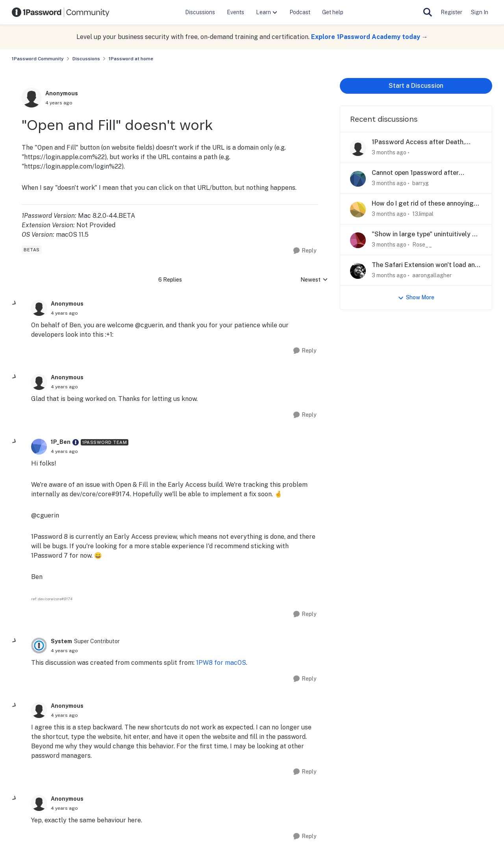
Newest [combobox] (314, 280)
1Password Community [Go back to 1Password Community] (38, 59)
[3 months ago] (389, 153)
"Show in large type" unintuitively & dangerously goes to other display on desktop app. (424, 235)
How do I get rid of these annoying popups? (423, 204)
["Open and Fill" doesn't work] (64, 313)
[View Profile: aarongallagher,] (358, 271)
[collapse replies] (15, 303)
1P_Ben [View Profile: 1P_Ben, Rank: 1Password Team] (61, 442)
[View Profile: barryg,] (358, 179)
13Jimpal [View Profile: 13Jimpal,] (423, 214)
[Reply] (305, 251)
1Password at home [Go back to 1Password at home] (131, 59)
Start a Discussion (416, 86)
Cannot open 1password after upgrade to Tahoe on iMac (415, 173)
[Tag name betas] (32, 250)
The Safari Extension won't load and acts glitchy (425, 265)
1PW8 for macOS (221, 663)
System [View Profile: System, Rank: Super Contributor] (61, 641)
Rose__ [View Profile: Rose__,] (422, 245)
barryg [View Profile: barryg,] (421, 183)
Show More (416, 298)
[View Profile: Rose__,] (358, 240)
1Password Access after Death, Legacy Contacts (418, 142)
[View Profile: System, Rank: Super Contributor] (39, 646)
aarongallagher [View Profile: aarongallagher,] (432, 275)
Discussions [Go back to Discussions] (86, 59)
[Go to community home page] (61, 12)
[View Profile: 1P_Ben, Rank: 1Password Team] (39, 447)
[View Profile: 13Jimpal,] (358, 210)
